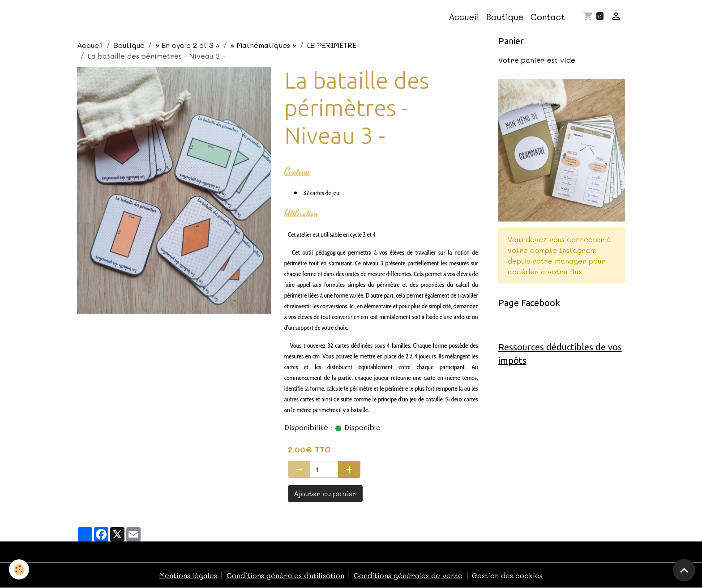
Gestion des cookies (507, 575)
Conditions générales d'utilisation (285, 575)
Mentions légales (188, 575)
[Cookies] (19, 569)
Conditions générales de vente (408, 575)
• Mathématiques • (263, 45)
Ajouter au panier (325, 493)
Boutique (505, 17)
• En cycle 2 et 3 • (188, 45)
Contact (548, 17)
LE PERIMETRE (332, 45)
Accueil (464, 17)
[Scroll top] (684, 570)
